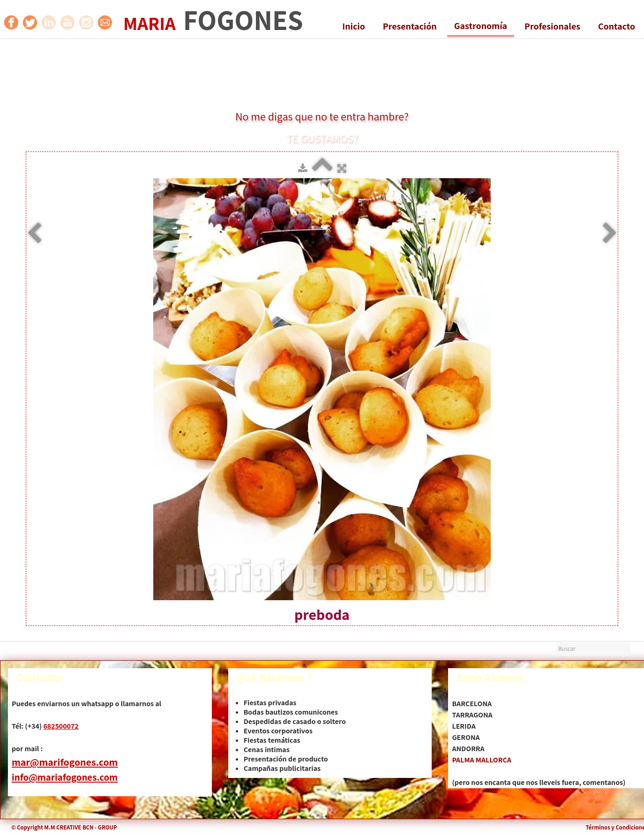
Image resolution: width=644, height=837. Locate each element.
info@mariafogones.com (65, 777)
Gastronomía (481, 26)
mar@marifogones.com (65, 762)
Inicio (354, 26)
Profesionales (552, 26)
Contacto (617, 26)
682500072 (61, 726)
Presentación (410, 26)
